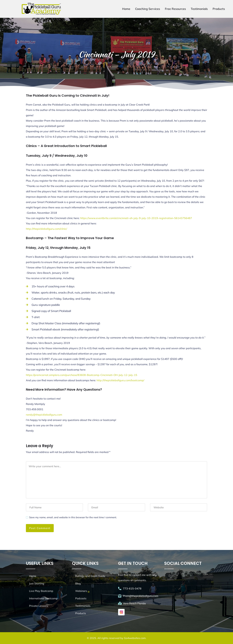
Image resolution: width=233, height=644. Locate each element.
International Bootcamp (43, 598)
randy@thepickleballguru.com (44, 415)
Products (219, 9)
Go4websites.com (135, 638)
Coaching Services (148, 9)
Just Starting (37, 583)
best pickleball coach (68, 121)
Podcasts (81, 598)
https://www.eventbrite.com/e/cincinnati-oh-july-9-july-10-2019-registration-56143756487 (136, 218)
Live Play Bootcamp (41, 591)
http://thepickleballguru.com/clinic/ (47, 229)
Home (126, 9)
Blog (78, 583)
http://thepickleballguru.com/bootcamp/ (120, 380)
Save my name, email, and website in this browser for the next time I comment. (73, 517)
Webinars (81, 591)
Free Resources (175, 9)
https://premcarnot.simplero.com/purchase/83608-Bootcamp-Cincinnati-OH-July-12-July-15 (82, 375)
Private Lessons (39, 606)
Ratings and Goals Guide (90, 576)
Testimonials (199, 9)
